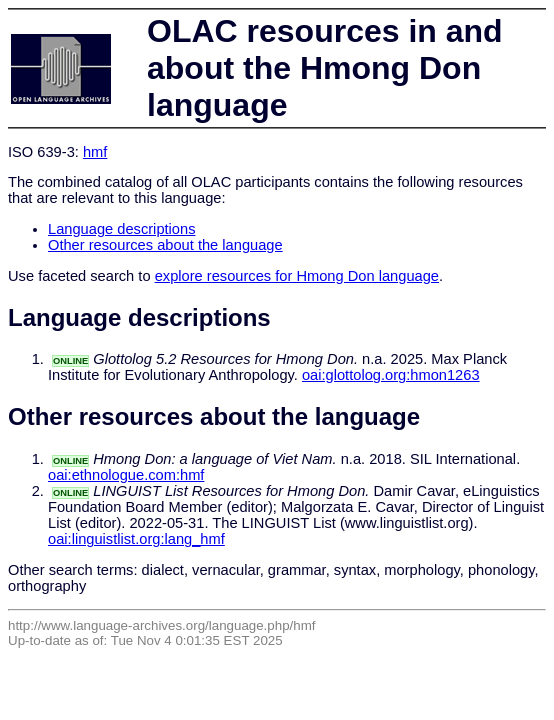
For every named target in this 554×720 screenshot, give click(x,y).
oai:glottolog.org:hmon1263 (391, 375)
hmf (95, 152)
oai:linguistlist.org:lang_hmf (136, 539)
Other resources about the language (165, 245)
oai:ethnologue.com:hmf (126, 475)
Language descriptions (122, 229)
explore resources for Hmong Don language (297, 276)
